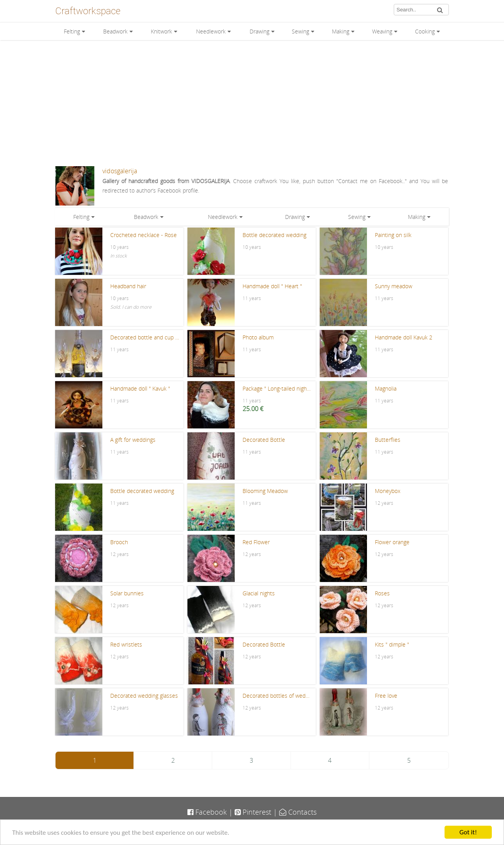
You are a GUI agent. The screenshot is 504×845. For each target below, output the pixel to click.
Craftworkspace (88, 11)
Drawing (259, 31)
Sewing (300, 31)
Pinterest (253, 812)
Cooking (425, 31)
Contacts (298, 812)
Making (341, 31)
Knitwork (161, 31)
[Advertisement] (252, 103)
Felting (72, 31)
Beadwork (115, 31)
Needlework (211, 31)
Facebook (207, 812)
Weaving (382, 31)
